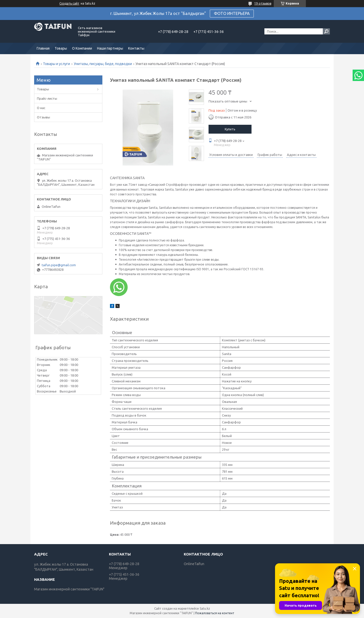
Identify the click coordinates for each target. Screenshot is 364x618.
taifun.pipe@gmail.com (59, 265)
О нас (41, 108)
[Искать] (326, 31)
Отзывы (43, 117)
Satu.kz (205, 609)
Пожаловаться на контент (215, 613)
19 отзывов (263, 3)
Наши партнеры (110, 48)
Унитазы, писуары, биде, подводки (103, 64)
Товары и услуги (56, 64)
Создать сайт (69, 3)
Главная (43, 48)
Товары (61, 48)
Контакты (136, 48)
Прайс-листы (47, 98)
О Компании (82, 48)
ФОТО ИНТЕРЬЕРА (232, 13)
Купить (230, 129)
